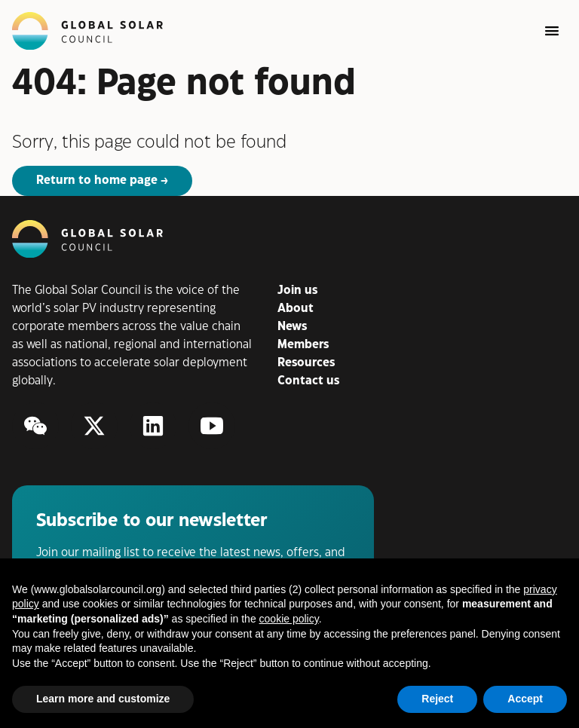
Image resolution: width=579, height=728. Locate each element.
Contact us (308, 381)
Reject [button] (437, 699)
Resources (306, 363)
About (296, 309)
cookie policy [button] (289, 619)
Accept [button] (525, 699)
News (292, 327)
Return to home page (97, 180)
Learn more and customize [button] (103, 699)
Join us (297, 291)
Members (303, 345)
